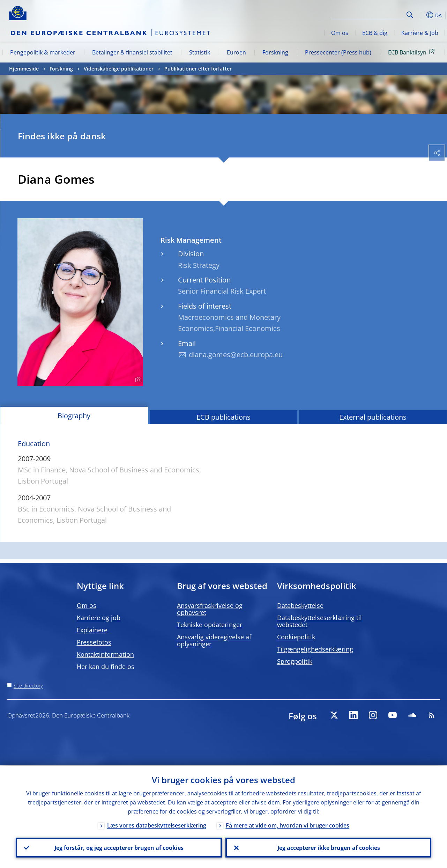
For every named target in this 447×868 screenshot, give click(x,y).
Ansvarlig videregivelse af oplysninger (214, 640)
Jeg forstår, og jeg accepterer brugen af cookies (119, 847)
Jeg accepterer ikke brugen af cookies (328, 847)
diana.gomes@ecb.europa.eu (236, 355)
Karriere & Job (420, 33)
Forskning (275, 52)
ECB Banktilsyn (412, 52)
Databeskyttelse (300, 605)
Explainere (92, 630)
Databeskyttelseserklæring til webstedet (319, 621)
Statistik (200, 52)
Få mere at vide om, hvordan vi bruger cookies (288, 825)
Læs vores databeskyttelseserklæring (157, 825)
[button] (421, 15)
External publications (373, 417)
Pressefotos (94, 642)
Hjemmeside (24, 69)
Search (410, 15)
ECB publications (223, 417)
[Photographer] (137, 380)
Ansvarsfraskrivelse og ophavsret (210, 609)
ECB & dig (375, 33)
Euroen (236, 52)
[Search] (369, 14)
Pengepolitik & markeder (43, 52)
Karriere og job (99, 618)
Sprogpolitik (295, 661)
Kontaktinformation (105, 654)
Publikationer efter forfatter (198, 69)
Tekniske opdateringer (210, 625)
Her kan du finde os (106, 667)
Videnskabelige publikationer (119, 69)
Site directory (28, 686)
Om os (340, 33)
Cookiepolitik (296, 637)
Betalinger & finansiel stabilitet (132, 52)
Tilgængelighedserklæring (315, 649)
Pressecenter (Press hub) (338, 52)
